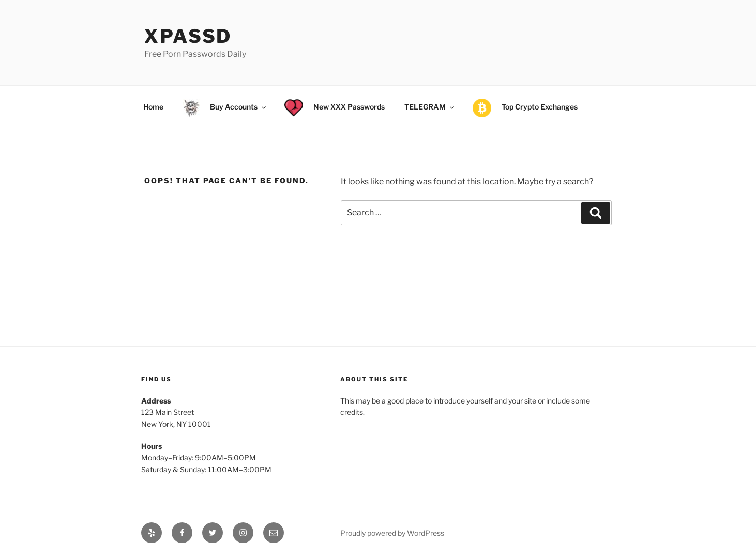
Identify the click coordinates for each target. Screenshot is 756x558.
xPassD (188, 36)
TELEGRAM (430, 107)
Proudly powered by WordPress (392, 533)
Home (153, 107)
